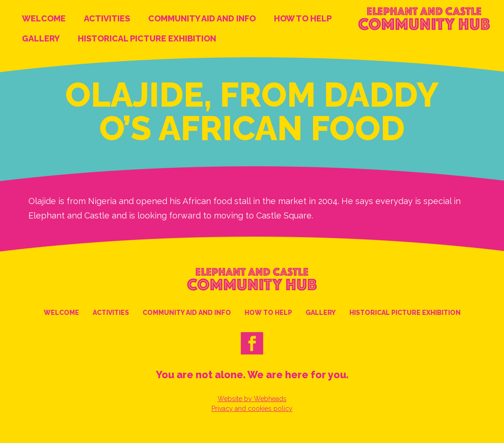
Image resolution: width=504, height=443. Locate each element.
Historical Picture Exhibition (147, 38)
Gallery (41, 38)
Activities (107, 18)
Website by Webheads (252, 399)
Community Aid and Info (202, 18)
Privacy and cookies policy (252, 409)
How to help (303, 18)
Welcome (44, 18)
